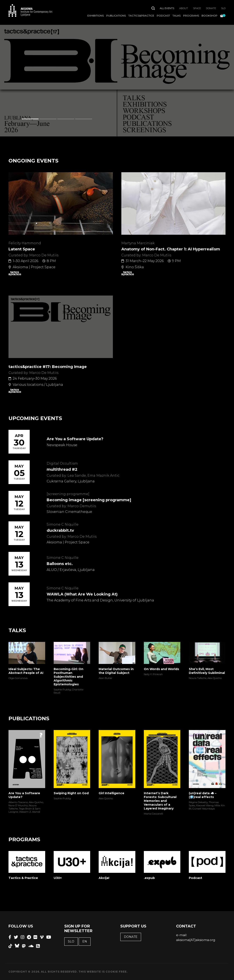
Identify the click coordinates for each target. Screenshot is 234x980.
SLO (223, 8)
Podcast (163, 16)
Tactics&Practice (141, 16)
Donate (211, 8)
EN (85, 941)
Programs (191, 16)
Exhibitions (96, 16)
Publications (116, 16)
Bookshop (209, 16)
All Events (167, 8)
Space (197, 8)
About (184, 8)
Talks (177, 16)
